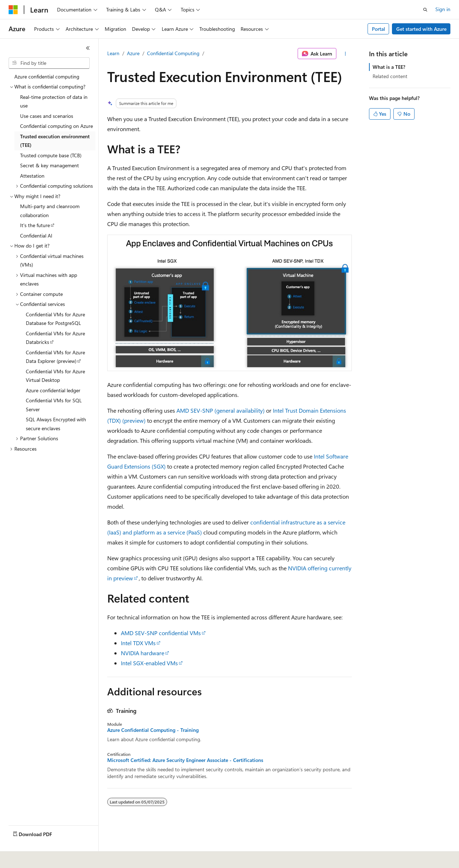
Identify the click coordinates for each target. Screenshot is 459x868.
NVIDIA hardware (143, 653)
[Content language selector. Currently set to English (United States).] (41, 858)
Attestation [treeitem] (32, 176)
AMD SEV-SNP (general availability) (221, 410)
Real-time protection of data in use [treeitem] (54, 101)
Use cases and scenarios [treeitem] (47, 116)
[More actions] (346, 54)
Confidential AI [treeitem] (36, 236)
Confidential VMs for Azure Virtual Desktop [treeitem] (55, 376)
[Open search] (425, 10)
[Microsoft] (13, 10)
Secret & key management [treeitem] (49, 165)
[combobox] (49, 63)
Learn (113, 53)
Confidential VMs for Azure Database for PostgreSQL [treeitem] (55, 319)
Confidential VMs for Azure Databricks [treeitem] (55, 338)
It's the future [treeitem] (35, 225)
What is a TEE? (389, 67)
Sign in (443, 9)
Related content (390, 76)
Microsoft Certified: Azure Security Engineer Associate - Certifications (185, 760)
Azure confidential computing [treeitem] (47, 76)
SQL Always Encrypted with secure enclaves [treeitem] (56, 424)
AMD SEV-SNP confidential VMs (161, 633)
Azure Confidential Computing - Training (153, 730)
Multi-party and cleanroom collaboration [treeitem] (50, 211)
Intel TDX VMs (138, 643)
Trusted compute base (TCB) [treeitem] (51, 155)
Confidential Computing (173, 53)
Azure (133, 53)
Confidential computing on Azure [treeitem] (56, 126)
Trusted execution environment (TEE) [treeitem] (55, 141)
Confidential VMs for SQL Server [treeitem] (54, 405)
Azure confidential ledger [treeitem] (53, 390)
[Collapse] (88, 48)
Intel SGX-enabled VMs (149, 663)
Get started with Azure (421, 29)
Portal (378, 29)
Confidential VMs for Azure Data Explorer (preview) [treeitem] (55, 357)
